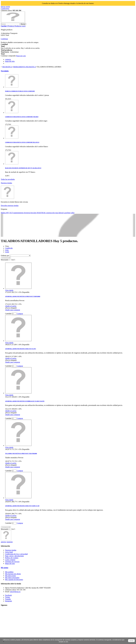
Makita (3, 213)
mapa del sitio (10, 61)
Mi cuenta (5, 568)
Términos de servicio (12, 562)
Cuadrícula (9, 248)
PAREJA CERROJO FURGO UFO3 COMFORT (20, 91)
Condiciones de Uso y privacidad (16, 554)
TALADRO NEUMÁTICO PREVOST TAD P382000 (21, 453)
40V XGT (10, 213)
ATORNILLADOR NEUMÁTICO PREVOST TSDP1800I (23, 296)
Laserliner (67, 213)
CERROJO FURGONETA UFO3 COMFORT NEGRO (22, 117)
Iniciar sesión (5, 7)
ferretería (27, 213)
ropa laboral (59, 213)
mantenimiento (19, 213)
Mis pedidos (9, 572)
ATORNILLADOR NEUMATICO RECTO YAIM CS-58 (22, 506)
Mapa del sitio (10, 563)
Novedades (5, 71)
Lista (7, 250)
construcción (51, 213)
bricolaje (34, 213)
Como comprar (10, 560)
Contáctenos (5, 9)
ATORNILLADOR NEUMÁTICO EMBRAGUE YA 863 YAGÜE (25, 401)
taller (73, 213)
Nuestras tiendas (6, 183)
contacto (8, 59)
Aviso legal (9, 552)
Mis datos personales (12, 578)
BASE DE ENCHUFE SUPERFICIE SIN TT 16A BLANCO (23, 168)
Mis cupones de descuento (14, 580)
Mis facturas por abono (13, 574)
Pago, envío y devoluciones (14, 556)
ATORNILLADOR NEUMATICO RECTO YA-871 (21, 349)
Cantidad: (8, 314)
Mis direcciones (11, 576)
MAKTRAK (41, 213)
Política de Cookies (12, 558)
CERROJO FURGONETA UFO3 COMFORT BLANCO (22, 142)
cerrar (131, 641)
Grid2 (7, 252)
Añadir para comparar (13, 310)
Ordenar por (5, 256)
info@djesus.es (15, 592)
